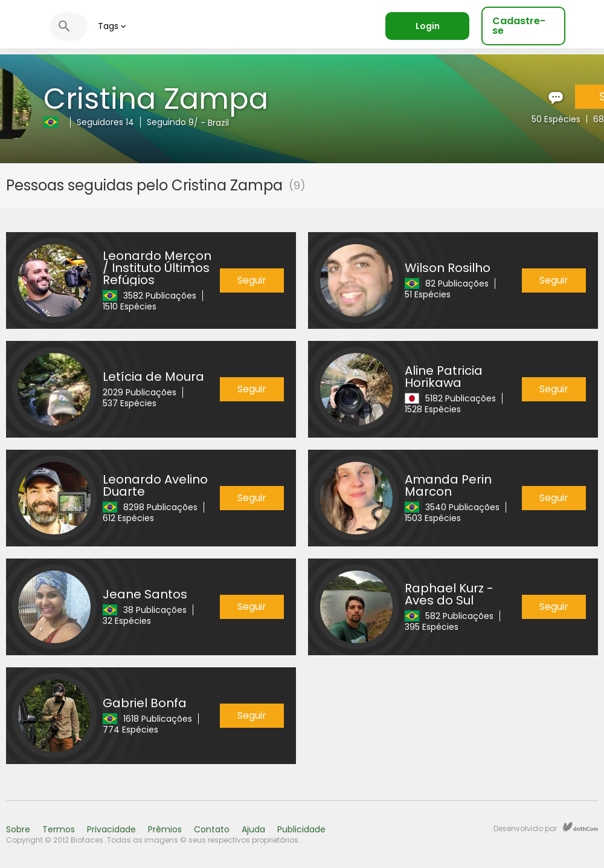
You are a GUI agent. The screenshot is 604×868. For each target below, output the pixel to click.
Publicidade (301, 829)
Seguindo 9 (170, 122)
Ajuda (253, 829)
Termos (59, 829)
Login (428, 26)
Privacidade (111, 829)
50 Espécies (556, 119)
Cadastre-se (519, 26)
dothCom (580, 827)
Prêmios (165, 829)
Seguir (252, 280)
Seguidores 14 (105, 122)
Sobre (18, 829)
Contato (212, 829)
